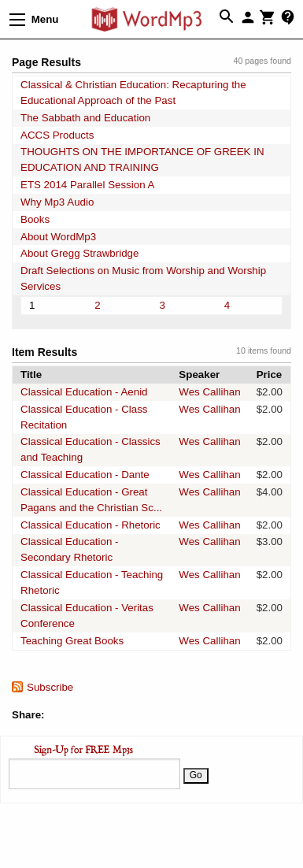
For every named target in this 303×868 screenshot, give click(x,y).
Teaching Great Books (72, 641)
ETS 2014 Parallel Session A (87, 185)
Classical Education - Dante (85, 475)
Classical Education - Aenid (84, 392)
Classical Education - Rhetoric (91, 525)
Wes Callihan (209, 392)
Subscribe (50, 687)
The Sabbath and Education (85, 118)
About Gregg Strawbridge (79, 253)
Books (35, 219)
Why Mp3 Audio (57, 202)
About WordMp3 (58, 237)
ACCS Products (57, 135)
